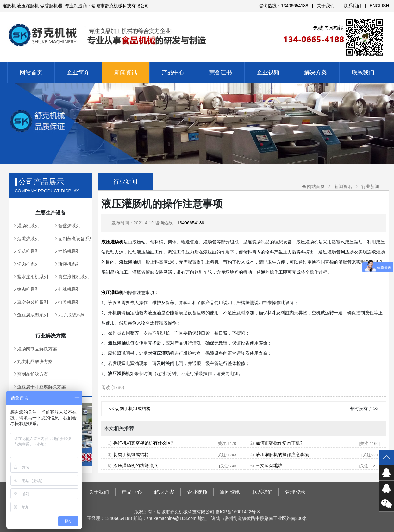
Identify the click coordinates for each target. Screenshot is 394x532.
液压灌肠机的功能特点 (135, 466)
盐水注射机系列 (33, 277)
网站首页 (31, 72)
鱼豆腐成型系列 (33, 315)
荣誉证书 (221, 72)
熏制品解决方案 (33, 374)
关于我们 (326, 6)
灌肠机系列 (28, 226)
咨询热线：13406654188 (284, 6)
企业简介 (78, 72)
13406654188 (191, 223)
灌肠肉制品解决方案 (37, 349)
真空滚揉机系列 (74, 277)
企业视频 (268, 72)
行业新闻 (370, 186)
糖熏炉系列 (69, 226)
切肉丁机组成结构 (133, 409)
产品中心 (173, 72)
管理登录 (295, 492)
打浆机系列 (69, 302)
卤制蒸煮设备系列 (75, 239)
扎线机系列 (69, 289)
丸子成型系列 (72, 315)
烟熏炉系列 (28, 239)
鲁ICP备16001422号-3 (237, 512)
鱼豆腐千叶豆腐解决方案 (41, 387)
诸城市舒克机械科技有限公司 (197, 32)
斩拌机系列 (69, 264)
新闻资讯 (126, 72)
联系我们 (352, 6)
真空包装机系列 (33, 302)
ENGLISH (379, 6)
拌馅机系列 (69, 251)
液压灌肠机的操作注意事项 (282, 454)
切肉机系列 (28, 264)
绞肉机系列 (28, 289)
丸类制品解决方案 (35, 361)
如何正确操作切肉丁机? (279, 443)
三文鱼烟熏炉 (269, 466)
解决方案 (316, 72)
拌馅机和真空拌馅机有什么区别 (144, 443)
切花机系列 (28, 251)
